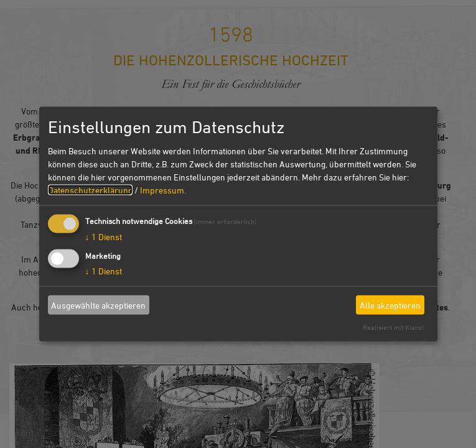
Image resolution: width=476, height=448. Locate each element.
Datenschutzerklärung (90, 190)
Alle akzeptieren (390, 305)
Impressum (162, 190)
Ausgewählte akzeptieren (98, 305)
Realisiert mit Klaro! (393, 327)
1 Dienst (104, 237)
